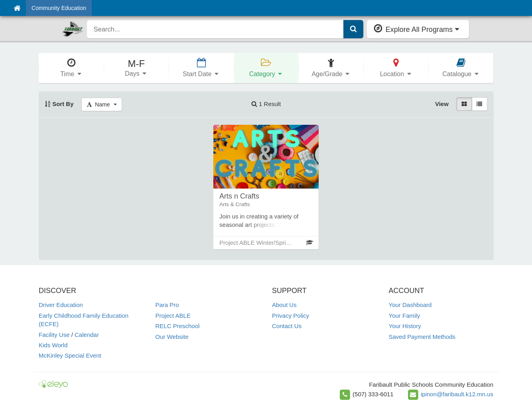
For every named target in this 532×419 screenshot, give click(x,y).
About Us (284, 305)
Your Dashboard (410, 305)
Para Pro (167, 305)
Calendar (87, 335)
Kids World (53, 345)
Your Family (405, 316)
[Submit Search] (353, 29)
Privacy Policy (291, 316)
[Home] (17, 8)
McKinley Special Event (70, 355)
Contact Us (287, 326)
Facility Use (54, 335)
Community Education (59, 8)
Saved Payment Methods (422, 337)
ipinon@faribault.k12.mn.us (457, 394)
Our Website (172, 337)
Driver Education (61, 305)
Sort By (59, 104)
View (442, 104)
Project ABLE (173, 316)
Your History (405, 326)
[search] (215, 29)
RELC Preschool (178, 326)
